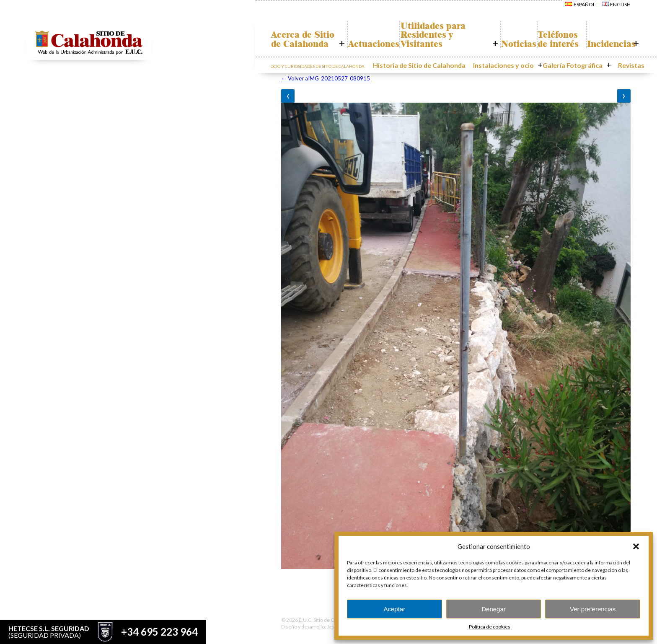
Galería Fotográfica (581, 64)
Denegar (494, 609)
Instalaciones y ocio (522, 64)
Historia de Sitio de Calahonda (452, 64)
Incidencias (608, 44)
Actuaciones (368, 44)
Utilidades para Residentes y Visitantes (435, 35)
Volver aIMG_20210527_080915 (326, 78)
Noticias (507, 44)
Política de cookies (490, 627)
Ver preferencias (593, 609)
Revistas (626, 64)
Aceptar (394, 609)
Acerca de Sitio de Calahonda (297, 35)
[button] (636, 546)
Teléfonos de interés (554, 35)
